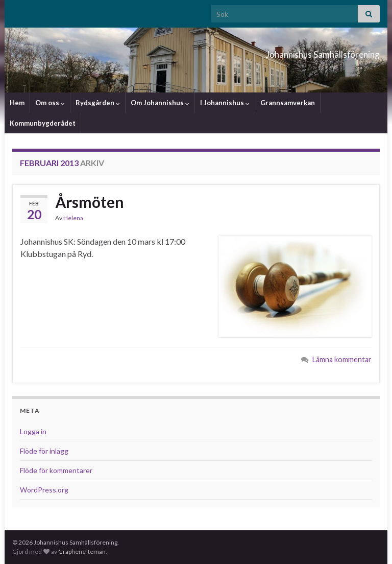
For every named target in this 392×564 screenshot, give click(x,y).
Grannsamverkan (288, 103)
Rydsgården (98, 103)
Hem (17, 103)
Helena (73, 218)
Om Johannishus (160, 103)
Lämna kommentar (342, 359)
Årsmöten (90, 202)
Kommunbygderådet (43, 123)
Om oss (50, 103)
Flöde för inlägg (44, 451)
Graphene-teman (82, 551)
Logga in (33, 431)
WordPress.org (44, 490)
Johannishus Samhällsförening (280, 51)
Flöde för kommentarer (56, 470)
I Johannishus (225, 103)
